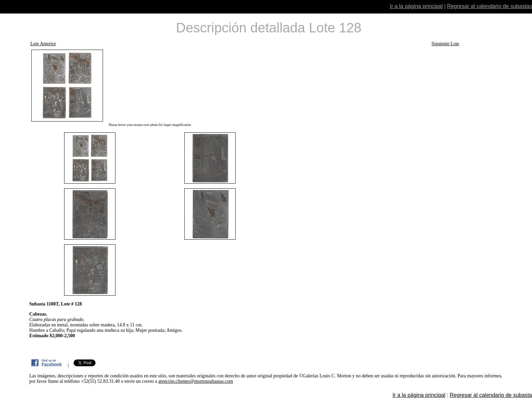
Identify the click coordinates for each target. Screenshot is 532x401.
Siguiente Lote (445, 44)
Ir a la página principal (416, 6)
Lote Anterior (43, 44)
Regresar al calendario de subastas (489, 6)
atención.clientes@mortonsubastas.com (196, 381)
